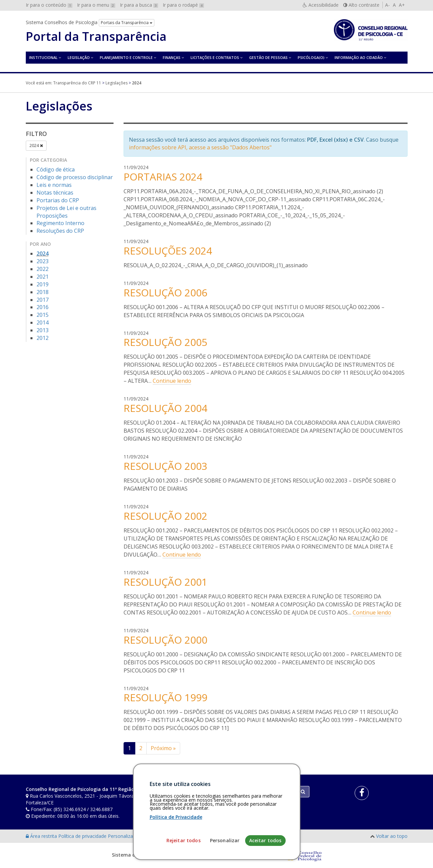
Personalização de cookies (137, 836)
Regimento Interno (60, 223)
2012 (43, 338)
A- (387, 5)
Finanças (172, 57)
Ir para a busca (139, 5)
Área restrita (42, 836)
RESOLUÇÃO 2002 (165, 516)
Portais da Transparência (127, 23)
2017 (43, 300)
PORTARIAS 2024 (163, 177)
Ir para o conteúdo (49, 5)
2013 (43, 330)
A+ (402, 5)
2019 (43, 284)
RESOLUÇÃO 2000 (165, 640)
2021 (43, 277)
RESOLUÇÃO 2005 (165, 342)
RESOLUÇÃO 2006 (165, 293)
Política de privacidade (83, 836)
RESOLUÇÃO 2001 (165, 582)
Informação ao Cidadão (359, 57)
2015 (43, 315)
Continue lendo (172, 381)
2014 (43, 322)
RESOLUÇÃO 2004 (165, 408)
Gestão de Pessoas (268, 57)
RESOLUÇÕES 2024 (168, 251)
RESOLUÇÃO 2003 (165, 466)
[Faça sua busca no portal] (243, 792)
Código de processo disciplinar (75, 177)
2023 (43, 261)
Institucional (43, 57)
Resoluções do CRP (60, 231)
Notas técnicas (55, 193)
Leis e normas (54, 185)
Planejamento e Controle (126, 57)
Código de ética (56, 169)
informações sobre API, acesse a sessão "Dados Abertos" (200, 147)
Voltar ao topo (392, 836)
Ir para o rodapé (183, 5)
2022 (43, 269)
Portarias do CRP (58, 200)
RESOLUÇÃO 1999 (165, 697)
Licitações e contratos (215, 57)
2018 (43, 292)
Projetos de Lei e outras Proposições (66, 212)
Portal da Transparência (96, 37)
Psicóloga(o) (311, 57)
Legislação (79, 57)
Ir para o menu (96, 5)
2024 (36, 146)
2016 (43, 307)
